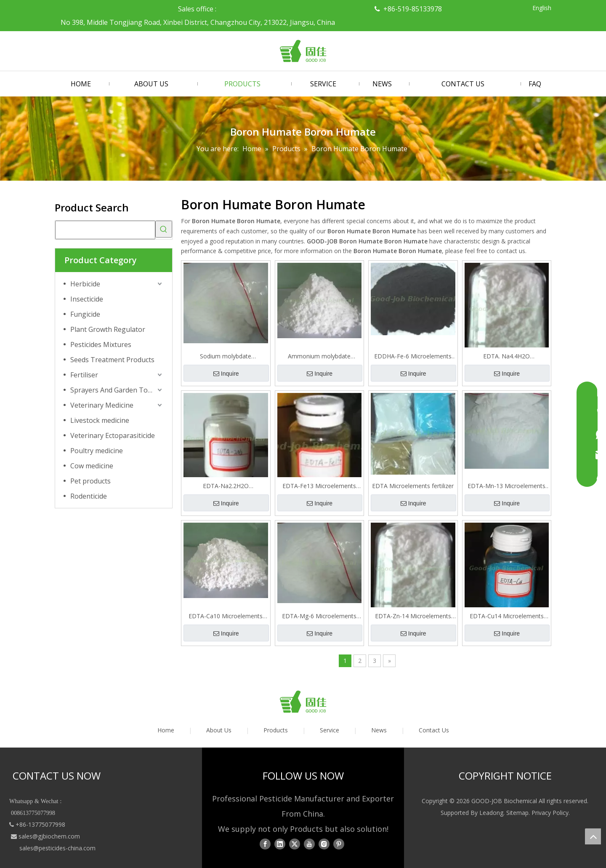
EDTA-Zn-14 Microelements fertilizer (413, 616)
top (593, 836)
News (379, 730)
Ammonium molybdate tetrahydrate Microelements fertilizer (319, 356)
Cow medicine (92, 466)
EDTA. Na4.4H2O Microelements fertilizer (506, 356)
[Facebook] (265, 844)
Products (276, 730)
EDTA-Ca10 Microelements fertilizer (226, 616)
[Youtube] (309, 844)
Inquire (226, 374)
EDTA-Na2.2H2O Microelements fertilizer (226, 486)
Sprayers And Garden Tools (114, 390)
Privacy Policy (550, 813)
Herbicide (85, 284)
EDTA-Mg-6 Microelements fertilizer (319, 616)
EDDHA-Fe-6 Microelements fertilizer (413, 356)
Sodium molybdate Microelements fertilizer (226, 356)
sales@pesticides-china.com (57, 848)
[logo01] (303, 702)
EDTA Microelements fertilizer (413, 486)
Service (330, 730)
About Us (219, 730)
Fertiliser (84, 375)
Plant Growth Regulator (108, 329)
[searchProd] (105, 230)
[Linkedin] (280, 844)
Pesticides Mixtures (101, 345)
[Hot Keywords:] (164, 229)
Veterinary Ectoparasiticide (113, 435)
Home (166, 730)
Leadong (491, 813)
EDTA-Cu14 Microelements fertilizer (507, 616)
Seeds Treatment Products (112, 360)
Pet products (90, 481)
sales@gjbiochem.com (49, 836)
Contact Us (434, 730)
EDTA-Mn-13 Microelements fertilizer (506, 486)
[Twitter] (295, 844)
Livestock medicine (100, 420)
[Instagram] (324, 844)
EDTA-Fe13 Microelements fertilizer (319, 486)
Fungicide (85, 314)
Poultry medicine (97, 451)
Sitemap (517, 813)
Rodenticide (89, 496)
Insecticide (87, 299)
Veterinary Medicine (102, 405)
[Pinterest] (339, 844)
